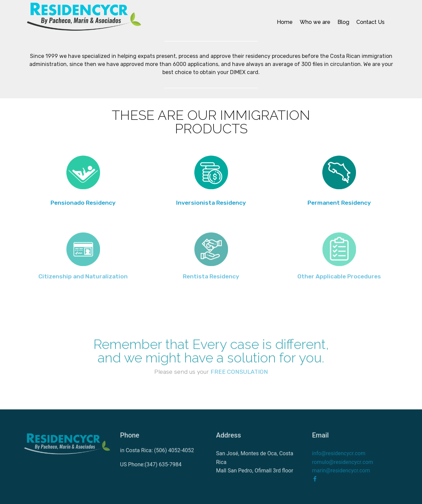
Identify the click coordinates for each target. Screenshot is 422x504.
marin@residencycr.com (341, 477)
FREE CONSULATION (239, 374)
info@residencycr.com (339, 460)
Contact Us (370, 22)
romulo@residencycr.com (343, 468)
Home (285, 22)
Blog (343, 22)
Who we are (315, 22)
